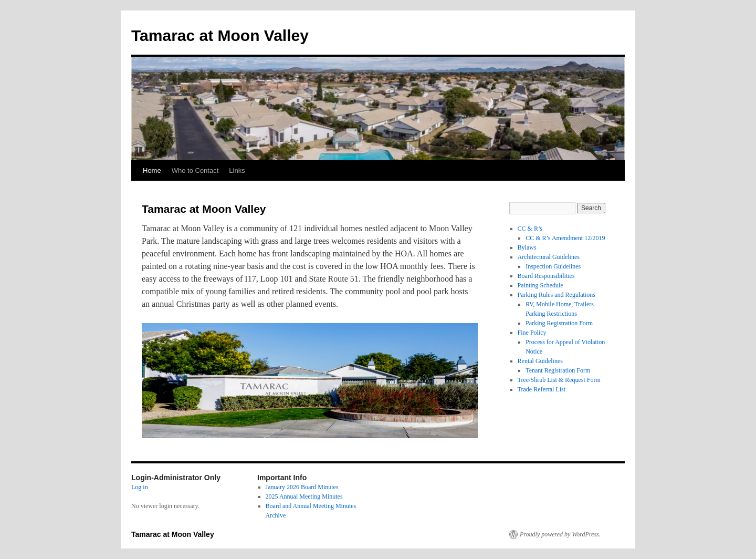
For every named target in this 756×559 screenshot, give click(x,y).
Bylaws (527, 247)
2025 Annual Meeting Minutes (304, 496)
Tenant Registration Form (558, 370)
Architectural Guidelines (549, 257)
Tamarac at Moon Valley (220, 35)
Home (152, 170)
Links (237, 170)
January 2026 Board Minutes (302, 487)
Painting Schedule (540, 285)
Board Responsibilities (546, 276)
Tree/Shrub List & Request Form (559, 380)
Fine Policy (532, 333)
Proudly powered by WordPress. (560, 534)
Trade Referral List (542, 389)
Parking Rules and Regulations (556, 295)
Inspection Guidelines (553, 266)
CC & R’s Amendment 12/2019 (565, 238)
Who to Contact (195, 170)
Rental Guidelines (540, 361)
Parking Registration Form (559, 323)
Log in (140, 487)
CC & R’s (530, 229)
